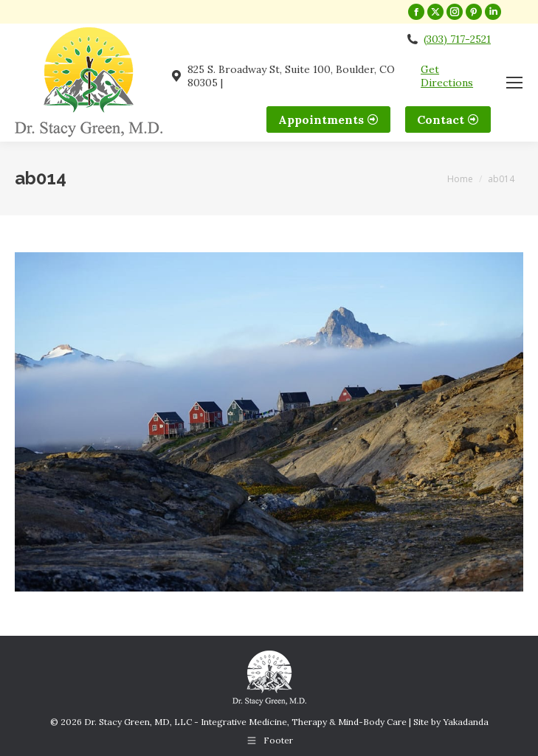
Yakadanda (466, 722)
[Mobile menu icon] (514, 83)
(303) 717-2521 (457, 39)
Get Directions (447, 76)
